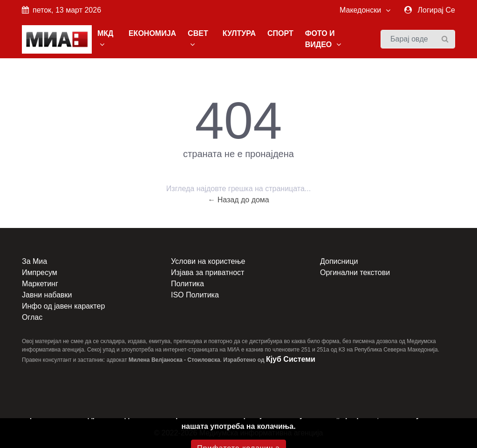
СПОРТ (280, 33)
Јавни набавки (47, 295)
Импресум (40, 272)
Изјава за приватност (208, 272)
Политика (187, 284)
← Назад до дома (238, 200)
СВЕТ (198, 39)
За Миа (34, 261)
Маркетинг (40, 284)
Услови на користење (208, 261)
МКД (106, 39)
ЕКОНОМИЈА (152, 33)
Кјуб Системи (291, 359)
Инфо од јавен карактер (63, 306)
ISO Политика (195, 295)
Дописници (339, 261)
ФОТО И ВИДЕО (323, 39)
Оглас (32, 317)
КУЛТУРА (239, 33)
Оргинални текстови (355, 272)
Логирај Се (436, 10)
